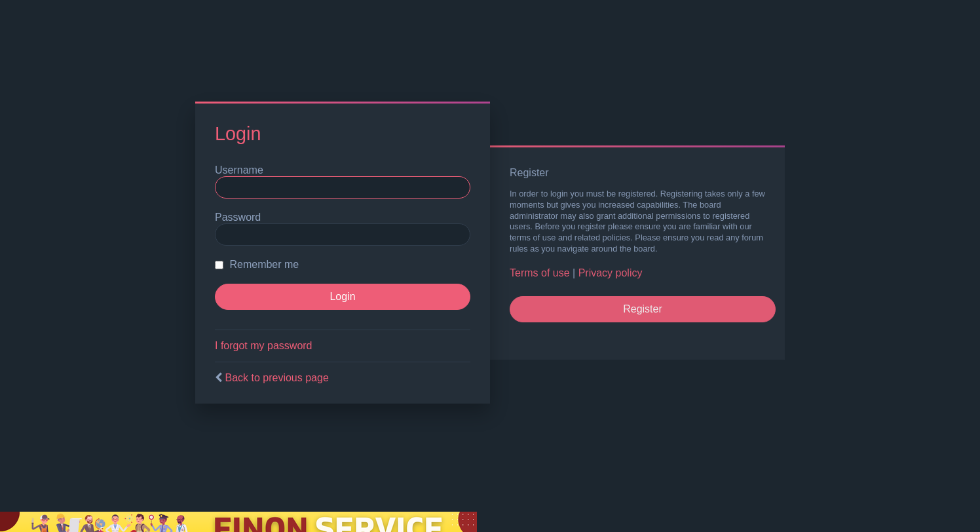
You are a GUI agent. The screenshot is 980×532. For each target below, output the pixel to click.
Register (643, 309)
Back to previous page (276, 378)
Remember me (257, 264)
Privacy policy (611, 273)
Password (238, 217)
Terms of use (540, 273)
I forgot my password (264, 346)
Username (239, 170)
